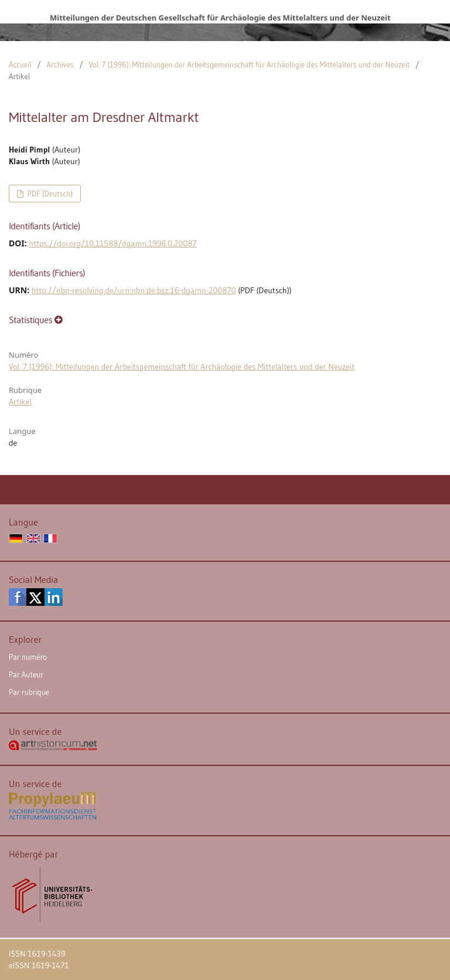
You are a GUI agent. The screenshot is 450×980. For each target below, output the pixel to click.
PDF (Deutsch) (49, 194)
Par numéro (28, 657)
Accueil (20, 65)
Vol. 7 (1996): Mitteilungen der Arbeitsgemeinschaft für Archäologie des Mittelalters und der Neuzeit (249, 65)
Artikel (20, 402)
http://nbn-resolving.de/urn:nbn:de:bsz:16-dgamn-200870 (134, 290)
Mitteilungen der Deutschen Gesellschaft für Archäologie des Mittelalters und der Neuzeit (220, 18)
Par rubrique (29, 692)
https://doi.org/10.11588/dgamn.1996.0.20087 (112, 243)
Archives (60, 65)
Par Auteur (26, 674)
